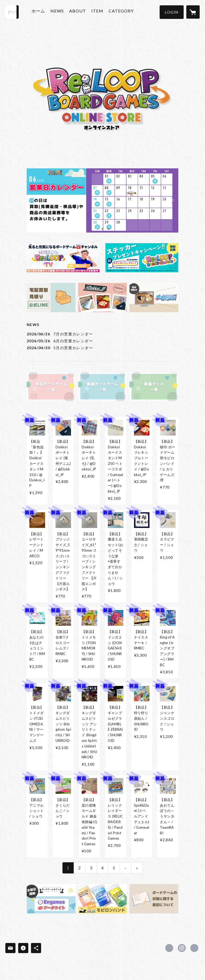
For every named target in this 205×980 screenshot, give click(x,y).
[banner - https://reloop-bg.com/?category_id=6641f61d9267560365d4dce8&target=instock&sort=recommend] (51, 387)
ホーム (42, 12)
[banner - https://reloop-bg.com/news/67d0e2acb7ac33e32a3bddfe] (154, 298)
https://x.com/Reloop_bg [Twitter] (169, 948)
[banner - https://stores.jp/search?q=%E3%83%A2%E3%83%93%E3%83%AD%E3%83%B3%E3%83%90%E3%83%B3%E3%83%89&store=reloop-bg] (103, 899)
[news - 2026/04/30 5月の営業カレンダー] (102, 348)
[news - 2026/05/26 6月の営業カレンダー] (102, 341)
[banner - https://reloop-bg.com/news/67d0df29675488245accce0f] (51, 899)
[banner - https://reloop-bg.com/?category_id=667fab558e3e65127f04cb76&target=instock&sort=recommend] (103, 387)
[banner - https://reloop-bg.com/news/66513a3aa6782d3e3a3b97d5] (51, 298)
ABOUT (81, 12)
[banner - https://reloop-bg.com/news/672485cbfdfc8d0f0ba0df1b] (154, 899)
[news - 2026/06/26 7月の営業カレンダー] (102, 334)
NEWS (60, 12)
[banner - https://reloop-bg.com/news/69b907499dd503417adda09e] (142, 258)
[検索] (12, 12)
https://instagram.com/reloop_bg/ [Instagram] (182, 948)
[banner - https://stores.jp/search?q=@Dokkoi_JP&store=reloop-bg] (103, 298)
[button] (172, 12)
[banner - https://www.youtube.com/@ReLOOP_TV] (63, 258)
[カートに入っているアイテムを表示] (193, 12)
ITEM (100, 12)
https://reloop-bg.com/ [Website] (194, 948)
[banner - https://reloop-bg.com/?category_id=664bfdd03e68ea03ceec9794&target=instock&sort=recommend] (154, 387)
